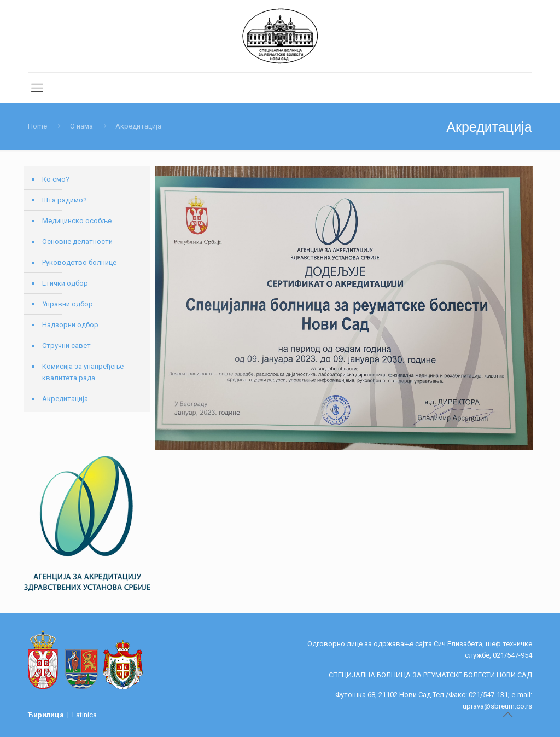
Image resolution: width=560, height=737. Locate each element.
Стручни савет (66, 346)
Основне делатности (77, 242)
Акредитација (65, 399)
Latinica (84, 715)
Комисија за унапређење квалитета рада (83, 372)
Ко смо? (56, 179)
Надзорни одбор (70, 325)
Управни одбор (68, 304)
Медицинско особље (77, 221)
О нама (81, 126)
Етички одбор (65, 283)
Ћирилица (47, 715)
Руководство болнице (79, 262)
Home (37, 126)
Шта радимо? (65, 200)
